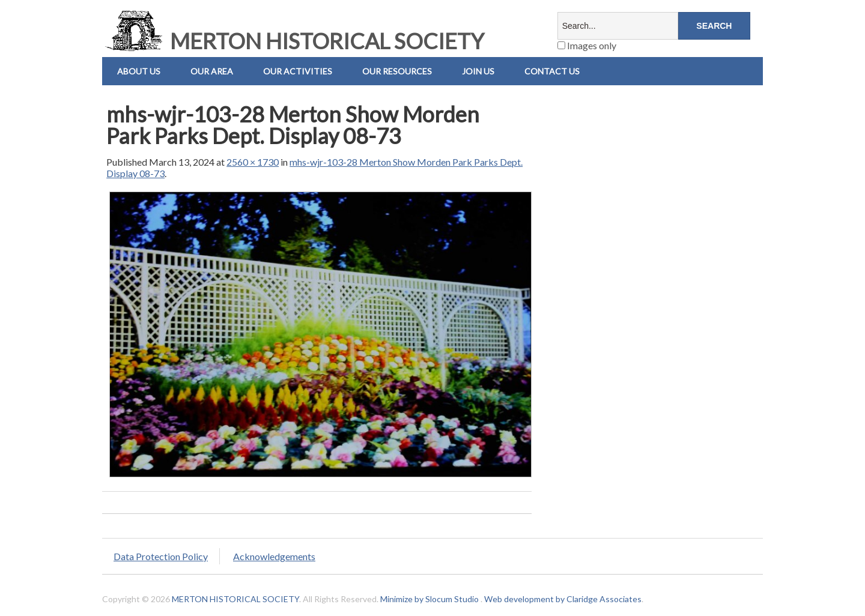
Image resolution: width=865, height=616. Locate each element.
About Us (139, 71)
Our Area (212, 71)
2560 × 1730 (253, 162)
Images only (587, 45)
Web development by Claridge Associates (563, 599)
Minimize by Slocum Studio (429, 599)
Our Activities (298, 71)
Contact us (552, 71)
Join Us (478, 71)
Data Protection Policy (161, 556)
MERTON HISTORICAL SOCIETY (293, 41)
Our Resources (397, 71)
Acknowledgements (274, 556)
